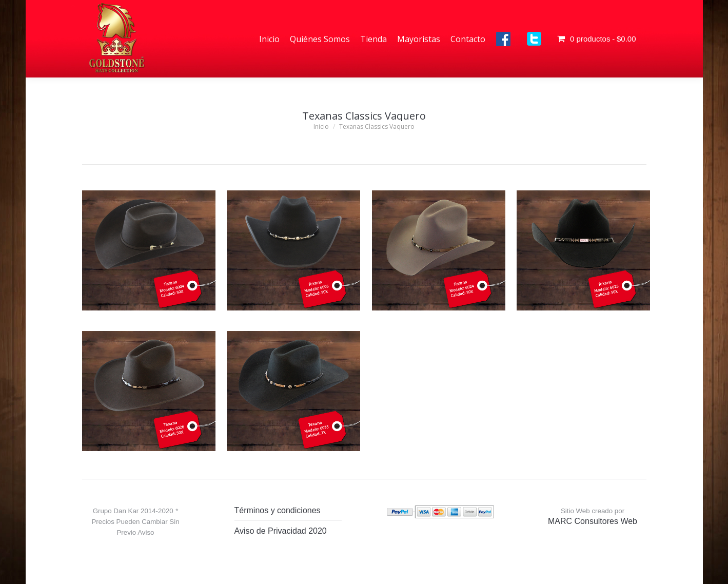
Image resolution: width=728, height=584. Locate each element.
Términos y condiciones (278, 510)
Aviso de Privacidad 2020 (281, 531)
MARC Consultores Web (593, 521)
